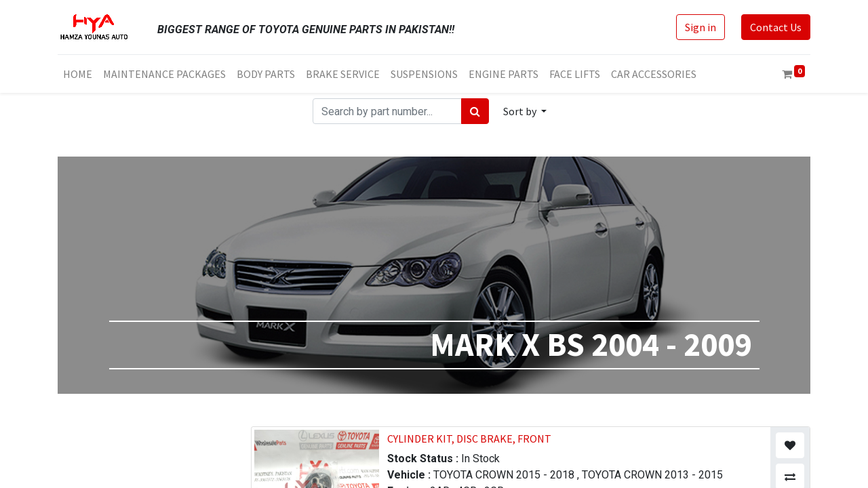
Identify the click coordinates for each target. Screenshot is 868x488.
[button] (525, 111)
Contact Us (776, 27)
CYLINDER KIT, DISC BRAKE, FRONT (469, 439)
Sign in (701, 27)
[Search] (475, 111)
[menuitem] (78, 74)
